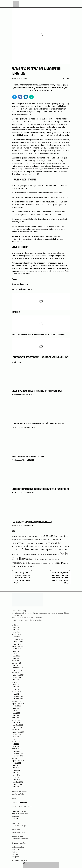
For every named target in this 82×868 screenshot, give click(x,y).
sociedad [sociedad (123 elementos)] (58, 563)
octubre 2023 (16, 701)
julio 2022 (15, 737)
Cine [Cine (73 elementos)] (40, 536)
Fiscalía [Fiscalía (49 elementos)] (66, 546)
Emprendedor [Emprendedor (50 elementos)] (16, 546)
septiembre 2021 (18, 761)
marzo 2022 (16, 746)
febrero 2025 (16, 663)
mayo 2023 (16, 713)
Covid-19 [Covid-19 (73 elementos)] (33, 540)
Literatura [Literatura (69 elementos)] (25, 554)
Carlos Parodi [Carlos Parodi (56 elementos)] (34, 536)
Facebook (15, 849)
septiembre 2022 (18, 732)
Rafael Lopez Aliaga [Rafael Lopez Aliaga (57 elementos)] (37, 563)
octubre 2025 (16, 644)
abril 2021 (15, 772)
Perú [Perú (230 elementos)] (26, 559)
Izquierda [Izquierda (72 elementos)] (49, 550)
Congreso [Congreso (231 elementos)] (48, 536)
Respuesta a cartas (19, 843)
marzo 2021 (16, 775)
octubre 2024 (16, 673)
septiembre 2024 (18, 675)
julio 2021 (15, 765)
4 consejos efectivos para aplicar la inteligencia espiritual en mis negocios (40, 489)
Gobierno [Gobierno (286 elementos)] (27, 549)
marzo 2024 (16, 689)
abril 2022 (15, 744)
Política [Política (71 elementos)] (41, 559)
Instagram (15, 857)
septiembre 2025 (18, 646)
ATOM (25, 861)
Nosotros (15, 816)
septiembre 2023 (18, 703)
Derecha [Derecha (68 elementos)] (55, 540)
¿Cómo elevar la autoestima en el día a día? (28, 457)
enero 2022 (16, 751)
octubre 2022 (16, 730)
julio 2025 (15, 651)
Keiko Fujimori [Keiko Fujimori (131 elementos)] (60, 549)
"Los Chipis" (16, 312)
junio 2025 (15, 653)
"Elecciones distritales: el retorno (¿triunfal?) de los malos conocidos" (39, 335)
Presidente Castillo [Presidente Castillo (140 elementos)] (21, 563)
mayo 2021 (16, 770)
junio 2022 (15, 739)
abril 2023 (15, 715)
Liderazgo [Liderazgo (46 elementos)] (15, 554)
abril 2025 (15, 658)
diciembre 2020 (17, 782)
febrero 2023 (16, 720)
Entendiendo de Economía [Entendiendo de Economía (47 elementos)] (55, 546)
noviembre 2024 (18, 670)
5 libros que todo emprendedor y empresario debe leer (32, 522)
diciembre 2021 (17, 753)
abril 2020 (15, 787)
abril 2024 (15, 687)
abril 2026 (15, 630)
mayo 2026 (16, 627)
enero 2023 (16, 723)
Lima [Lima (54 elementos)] (20, 554)
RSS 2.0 (19, 861)
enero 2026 (16, 637)
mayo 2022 (16, 742)
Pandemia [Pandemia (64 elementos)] (56, 554)
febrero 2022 (16, 749)
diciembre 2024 (17, 668)
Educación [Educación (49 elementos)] (33, 543)
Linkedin (15, 854)
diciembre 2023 (17, 696)
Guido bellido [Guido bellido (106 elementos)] (39, 550)
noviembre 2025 (18, 642)
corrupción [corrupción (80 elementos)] (26, 540)
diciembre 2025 (17, 639)
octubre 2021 (16, 758)
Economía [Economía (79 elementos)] (25, 543)
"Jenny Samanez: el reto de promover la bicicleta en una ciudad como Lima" (40, 357)
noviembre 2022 (18, 727)
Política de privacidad (19, 811)
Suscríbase (16, 818)
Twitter (14, 852)
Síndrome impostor (20, 284)
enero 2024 (16, 694)
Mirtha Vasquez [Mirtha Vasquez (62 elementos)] (35, 554)
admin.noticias (21, 79)
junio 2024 (15, 682)
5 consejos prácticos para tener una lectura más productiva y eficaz (38, 424)
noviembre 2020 (18, 784)
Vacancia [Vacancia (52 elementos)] (14, 566)
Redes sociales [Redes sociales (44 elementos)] (49, 563)
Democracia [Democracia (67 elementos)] (47, 540)
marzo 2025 (16, 661)
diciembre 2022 (17, 725)
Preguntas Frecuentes (20, 814)
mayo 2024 (16, 684)
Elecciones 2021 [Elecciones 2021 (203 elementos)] (53, 543)
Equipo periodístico (19, 802)
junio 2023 (15, 711)
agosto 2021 (16, 763)
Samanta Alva (20, 395)
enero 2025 (16, 665)
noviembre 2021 (18, 756)
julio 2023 (15, 708)
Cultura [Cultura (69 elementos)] (40, 540)
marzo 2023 (16, 718)
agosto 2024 (16, 677)
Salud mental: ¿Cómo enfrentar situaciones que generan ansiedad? (37, 391)
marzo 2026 (16, 632)
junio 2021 (15, 768)
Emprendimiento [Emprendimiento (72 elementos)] (27, 546)
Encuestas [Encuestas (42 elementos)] (44, 546)
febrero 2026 (16, 634)
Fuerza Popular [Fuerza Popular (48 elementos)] (16, 550)
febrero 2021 (16, 777)
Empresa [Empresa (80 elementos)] (37, 546)
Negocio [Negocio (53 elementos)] (49, 554)
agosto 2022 (16, 734)
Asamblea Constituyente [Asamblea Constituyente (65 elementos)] (20, 536)
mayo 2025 (16, 656)
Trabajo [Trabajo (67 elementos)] (65, 563)
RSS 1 (14, 861)
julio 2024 (15, 680)
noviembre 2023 (18, 699)
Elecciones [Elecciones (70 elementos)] (40, 543)
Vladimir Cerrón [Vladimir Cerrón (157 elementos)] (26, 566)
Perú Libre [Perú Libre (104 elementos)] (34, 559)
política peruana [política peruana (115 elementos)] (52, 559)
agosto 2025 (16, 649)
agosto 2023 (16, 706)
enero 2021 (16, 780)
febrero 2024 (16, 692)
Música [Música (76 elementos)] (43, 554)
